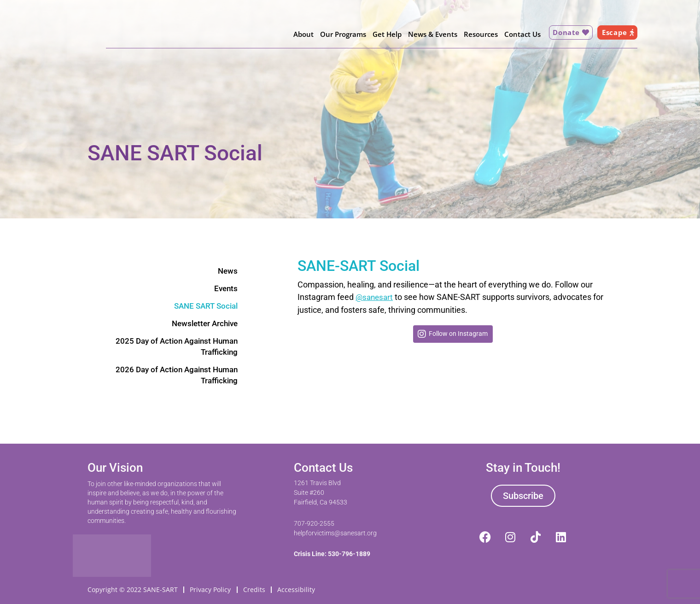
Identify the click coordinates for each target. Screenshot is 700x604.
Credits (256, 589)
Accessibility (298, 589)
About (300, 34)
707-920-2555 (314, 522)
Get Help (384, 34)
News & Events (429, 34)
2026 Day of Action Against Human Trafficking (173, 379)
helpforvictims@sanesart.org (335, 531)
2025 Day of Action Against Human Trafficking (173, 349)
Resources (478, 34)
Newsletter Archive (202, 325)
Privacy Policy (211, 589)
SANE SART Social (204, 307)
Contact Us (519, 34)
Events (225, 289)
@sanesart (375, 297)
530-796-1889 (349, 552)
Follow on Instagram (458, 333)
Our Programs (340, 34)
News (227, 271)
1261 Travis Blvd (317, 481)
